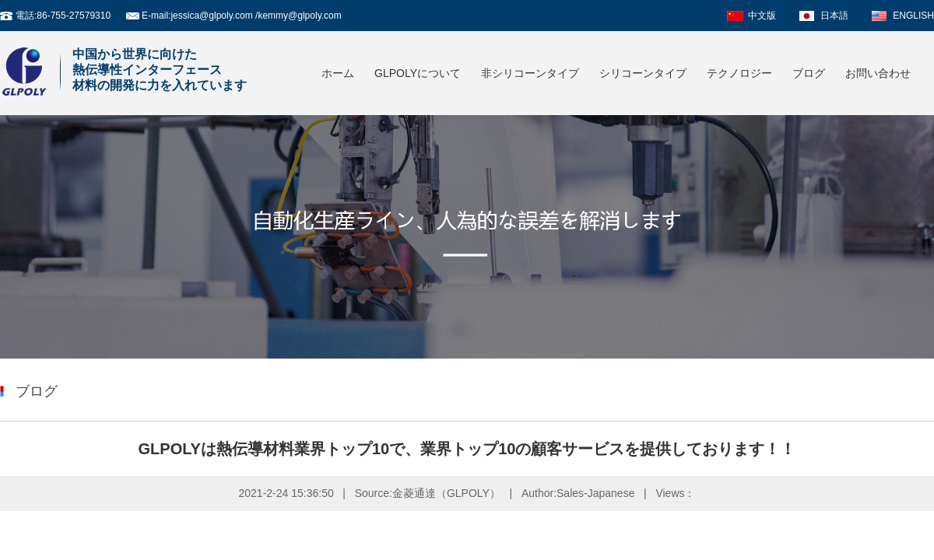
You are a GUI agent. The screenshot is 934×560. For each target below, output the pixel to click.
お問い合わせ (878, 73)
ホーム (338, 73)
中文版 (762, 16)
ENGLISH (913, 16)
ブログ (809, 73)
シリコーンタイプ (643, 73)
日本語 (834, 16)
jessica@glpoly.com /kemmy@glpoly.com (256, 16)
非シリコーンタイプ (530, 73)
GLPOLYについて (418, 73)
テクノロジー (739, 73)
